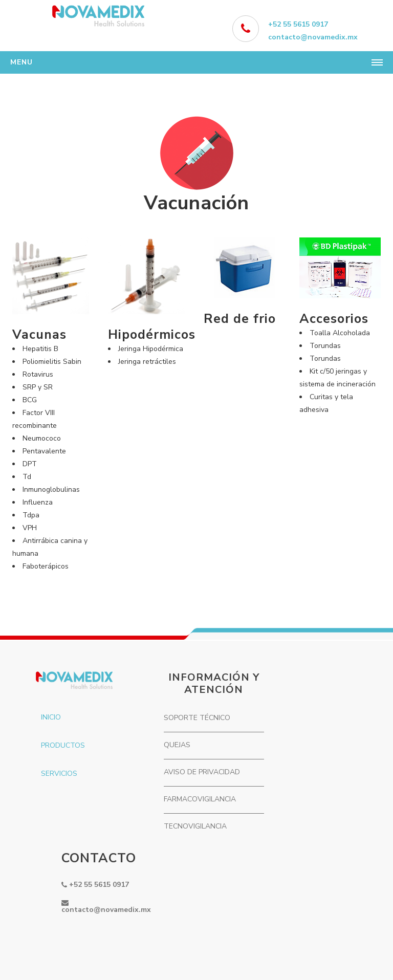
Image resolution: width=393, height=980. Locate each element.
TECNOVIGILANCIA (195, 826)
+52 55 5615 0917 (298, 24)
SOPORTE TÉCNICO (197, 718)
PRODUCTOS (63, 745)
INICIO (51, 717)
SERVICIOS (59, 774)
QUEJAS (177, 745)
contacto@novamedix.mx (313, 37)
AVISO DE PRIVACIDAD (202, 772)
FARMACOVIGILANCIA (200, 799)
